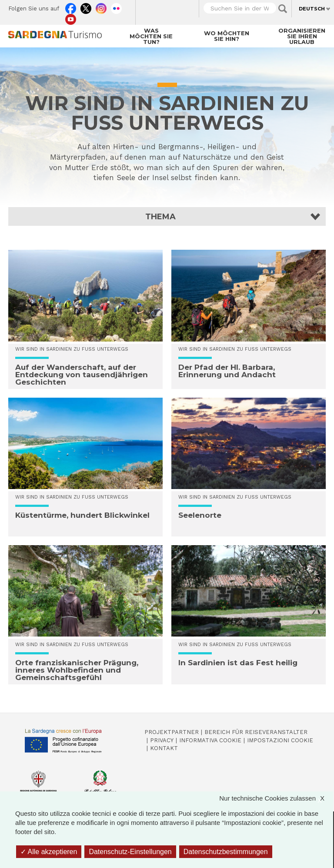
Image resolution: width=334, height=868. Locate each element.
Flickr (116, 7)
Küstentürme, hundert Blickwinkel (82, 515)
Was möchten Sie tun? (151, 36)
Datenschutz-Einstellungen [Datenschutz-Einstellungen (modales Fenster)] (130, 852)
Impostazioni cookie (280, 740)
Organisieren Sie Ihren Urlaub (302, 36)
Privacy (162, 740)
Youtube (71, 17)
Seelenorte (200, 515)
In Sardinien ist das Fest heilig (238, 663)
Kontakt (164, 748)
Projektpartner (172, 732)
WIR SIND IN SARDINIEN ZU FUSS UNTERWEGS (72, 349)
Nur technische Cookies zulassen (276, 798)
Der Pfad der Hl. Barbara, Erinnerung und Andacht (227, 371)
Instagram (101, 7)
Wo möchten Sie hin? (227, 36)
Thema (160, 217)
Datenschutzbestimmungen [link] (226, 852)
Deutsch (312, 9)
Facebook (71, 7)
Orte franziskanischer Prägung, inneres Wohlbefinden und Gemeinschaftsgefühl (77, 670)
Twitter (86, 7)
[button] (167, 216)
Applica (283, 9)
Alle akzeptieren (49, 852)
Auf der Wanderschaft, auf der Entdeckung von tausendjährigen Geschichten (82, 375)
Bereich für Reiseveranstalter (256, 732)
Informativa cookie (210, 740)
